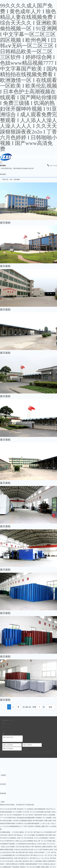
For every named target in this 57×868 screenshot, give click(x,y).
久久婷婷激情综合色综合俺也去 (26, 844)
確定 (51, 707)
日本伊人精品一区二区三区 (46, 844)
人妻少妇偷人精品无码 (22, 861)
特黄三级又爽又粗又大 (22, 858)
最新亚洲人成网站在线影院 (44, 847)
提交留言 (25, 749)
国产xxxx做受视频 (36, 861)
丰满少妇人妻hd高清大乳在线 (24, 850)
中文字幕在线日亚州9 (23, 855)
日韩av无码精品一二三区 (42, 852)
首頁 (11, 179)
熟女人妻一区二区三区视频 (43, 841)
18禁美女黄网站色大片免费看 (15, 864)
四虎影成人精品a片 (50, 864)
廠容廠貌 (17, 179)
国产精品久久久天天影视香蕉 (43, 832)
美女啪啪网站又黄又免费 (44, 835)
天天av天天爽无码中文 (7, 841)
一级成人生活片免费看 (8, 847)
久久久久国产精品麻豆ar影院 (44, 850)
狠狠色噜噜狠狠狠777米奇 (34, 864)
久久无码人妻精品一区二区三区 (23, 832)
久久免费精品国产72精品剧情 (10, 867)
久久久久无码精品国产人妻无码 (45, 838)
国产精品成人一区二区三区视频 (25, 835)
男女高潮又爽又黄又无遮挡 (25, 852)
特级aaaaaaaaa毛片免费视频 (24, 841)
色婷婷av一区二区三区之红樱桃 (30, 867)
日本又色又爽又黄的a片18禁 (25, 847)
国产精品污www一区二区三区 (40, 858)
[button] (1, 163)
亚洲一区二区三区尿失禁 (25, 838)
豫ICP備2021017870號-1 (44, 752)
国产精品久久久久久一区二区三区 (42, 855)
